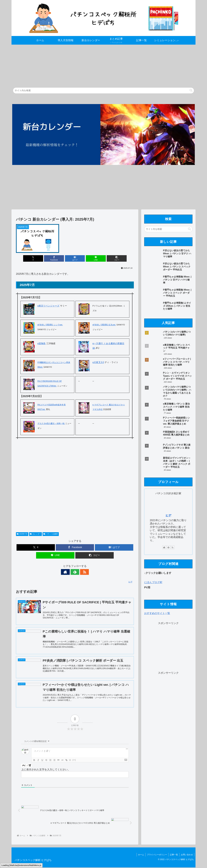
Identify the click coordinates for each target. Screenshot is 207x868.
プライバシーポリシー (157, 855)
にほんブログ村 (153, 582)
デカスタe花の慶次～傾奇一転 (51, 423)
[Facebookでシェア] (55, 258)
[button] (191, 90)
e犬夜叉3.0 (98, 362)
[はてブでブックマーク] (75, 258)
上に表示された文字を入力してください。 (46, 770)
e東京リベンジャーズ (49, 306)
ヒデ (168, 515)
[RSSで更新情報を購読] (82, 572)
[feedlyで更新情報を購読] (75, 572)
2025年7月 (22, 534)
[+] (74, 760)
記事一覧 (174, 855)
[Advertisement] (98, 65)
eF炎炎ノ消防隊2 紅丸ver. (104, 325)
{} (70, 760)
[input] (103, 91)
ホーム (140, 855)
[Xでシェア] (35, 258)
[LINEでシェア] (95, 258)
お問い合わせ (187, 855)
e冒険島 (42, 343)
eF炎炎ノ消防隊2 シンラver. (50, 325)
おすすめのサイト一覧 (157, 613)
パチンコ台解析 (51, 534)
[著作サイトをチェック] (68, 572)
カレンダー (35, 534)
